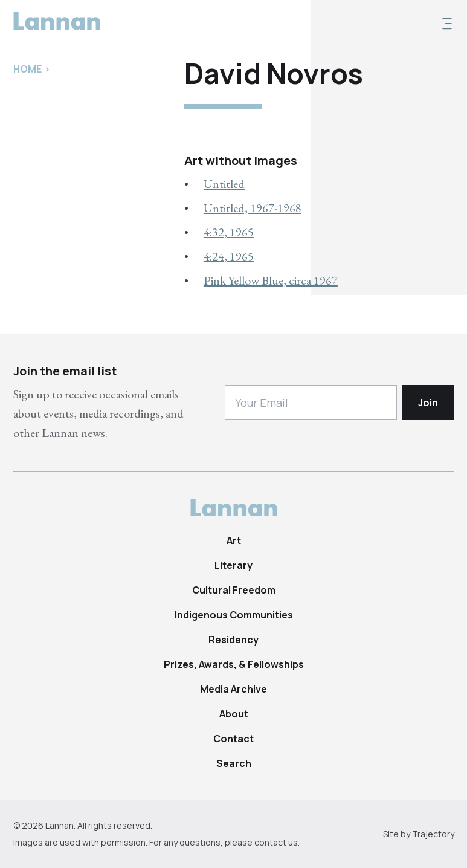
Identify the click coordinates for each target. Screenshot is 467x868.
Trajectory (433, 834)
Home (27, 69)
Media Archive (234, 689)
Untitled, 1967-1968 (253, 208)
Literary (234, 565)
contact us (276, 842)
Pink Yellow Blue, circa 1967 (271, 280)
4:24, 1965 (229, 256)
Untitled (224, 184)
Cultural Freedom (234, 590)
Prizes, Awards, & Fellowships (234, 664)
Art (234, 540)
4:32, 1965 (229, 232)
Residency (234, 640)
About (234, 714)
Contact (234, 739)
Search (234, 763)
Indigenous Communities (234, 615)
